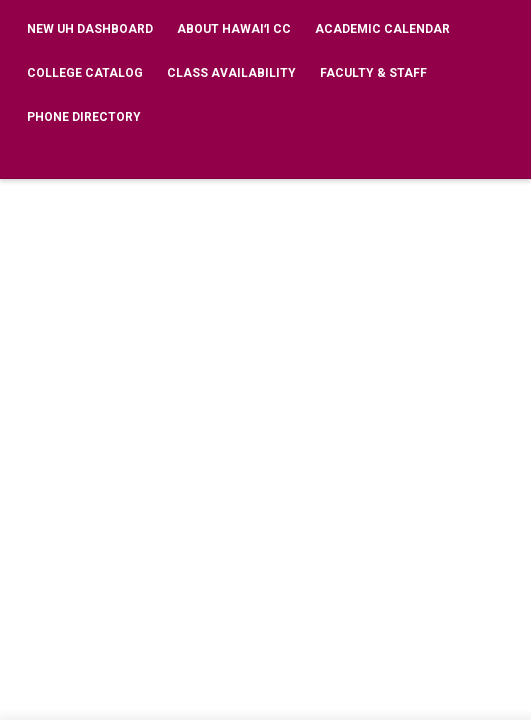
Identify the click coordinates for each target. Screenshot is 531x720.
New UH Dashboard (90, 29)
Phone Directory (84, 117)
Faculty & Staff (373, 73)
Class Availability (231, 73)
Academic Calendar (382, 29)
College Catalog (85, 73)
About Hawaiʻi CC (234, 29)
